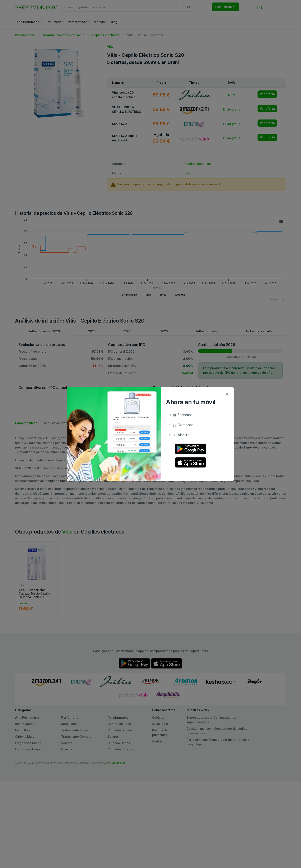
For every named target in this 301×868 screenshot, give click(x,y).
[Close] (227, 394)
